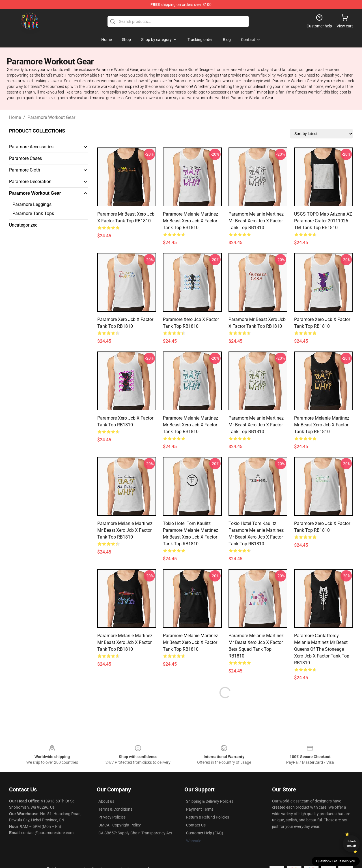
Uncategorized (23, 225)
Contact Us (196, 825)
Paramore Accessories (31, 147)
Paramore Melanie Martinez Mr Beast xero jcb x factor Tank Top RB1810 (190, 221)
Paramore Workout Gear (51, 117)
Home (15, 117)
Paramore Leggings (32, 204)
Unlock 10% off (351, 844)
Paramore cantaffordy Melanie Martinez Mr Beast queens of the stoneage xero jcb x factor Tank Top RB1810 (322, 649)
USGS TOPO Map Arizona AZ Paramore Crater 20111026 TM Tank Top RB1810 (323, 221)
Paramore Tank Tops (33, 213)
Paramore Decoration (30, 182)
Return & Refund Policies (208, 817)
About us (106, 801)
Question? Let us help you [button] (336, 861)
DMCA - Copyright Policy (120, 825)
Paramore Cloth (25, 170)
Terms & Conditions (115, 809)
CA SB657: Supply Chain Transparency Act (135, 833)
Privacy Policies (112, 817)
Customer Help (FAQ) (205, 833)
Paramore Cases (25, 158)
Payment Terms (200, 809)
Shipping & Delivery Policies (210, 801)
